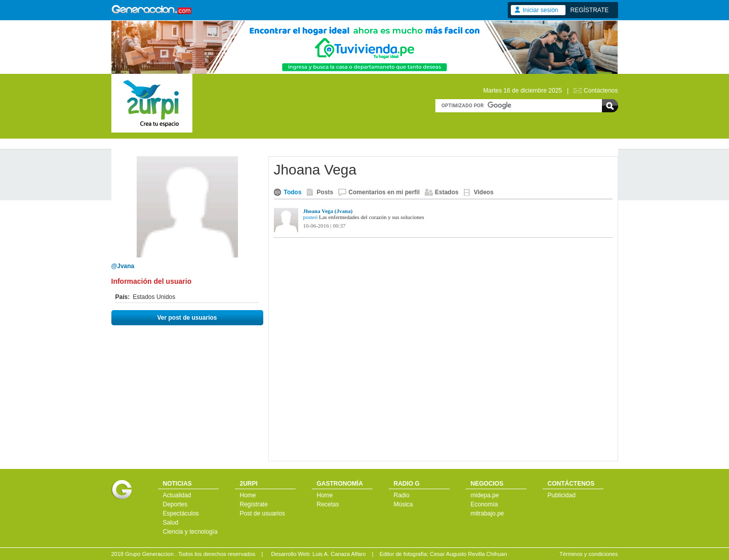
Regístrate (254, 504)
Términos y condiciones (589, 554)
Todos (293, 192)
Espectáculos (181, 513)
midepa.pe (485, 495)
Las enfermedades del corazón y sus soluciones (372, 217)
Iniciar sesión (541, 10)
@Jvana (123, 266)
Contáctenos (601, 91)
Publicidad (562, 495)
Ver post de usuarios (187, 318)
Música (403, 504)
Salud (171, 523)
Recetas (328, 504)
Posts (325, 192)
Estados (447, 192)
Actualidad (177, 495)
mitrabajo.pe (488, 513)
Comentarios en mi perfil (384, 192)
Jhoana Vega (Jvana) (328, 211)
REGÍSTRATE (590, 10)
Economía (484, 504)
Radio (402, 495)
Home (248, 495)
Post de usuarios (262, 513)
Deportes (175, 504)
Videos (484, 192)
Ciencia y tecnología (190, 532)
